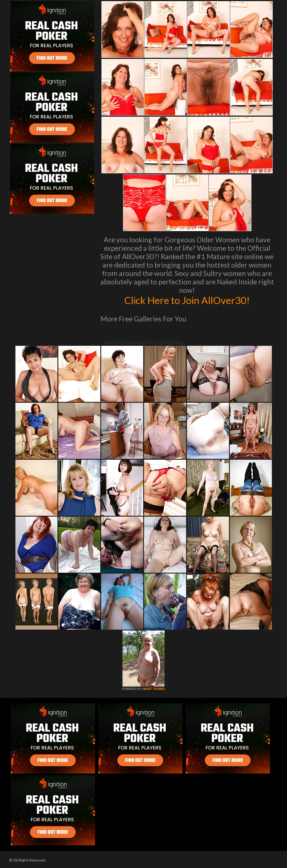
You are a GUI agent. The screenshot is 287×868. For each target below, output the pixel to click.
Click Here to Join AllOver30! (187, 300)
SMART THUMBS (153, 689)
